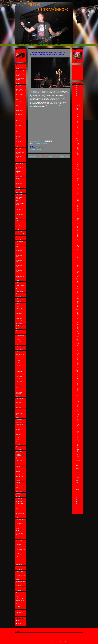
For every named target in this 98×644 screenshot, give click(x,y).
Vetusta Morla (19, 585)
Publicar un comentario (36, 150)
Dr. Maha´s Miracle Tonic (19, 226)
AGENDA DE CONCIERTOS (54, 45)
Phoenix (18, 442)
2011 (76, 509)
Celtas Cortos (19, 195)
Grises (17, 299)
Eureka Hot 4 (19, 239)
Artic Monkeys (19, 110)
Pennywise (19, 437)
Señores (18, 496)
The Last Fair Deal (20, 549)
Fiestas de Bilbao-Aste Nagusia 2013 (20, 270)
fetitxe (17, 247)
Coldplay (18, 201)
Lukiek (17, 385)
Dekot (17, 212)
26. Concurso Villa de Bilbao (20, 83)
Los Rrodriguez (20, 374)
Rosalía (18, 480)
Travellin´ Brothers (20, 575)
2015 (76, 501)
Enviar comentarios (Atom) (52, 160)
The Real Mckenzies (18, 556)
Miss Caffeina (19, 405)
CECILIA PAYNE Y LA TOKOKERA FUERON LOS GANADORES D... (77, 182)
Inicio (50, 156)
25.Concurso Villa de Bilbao (20, 79)
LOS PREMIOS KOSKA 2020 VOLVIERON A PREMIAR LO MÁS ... (77, 240)
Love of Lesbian (20, 381)
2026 (76, 86)
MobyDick (18, 407)
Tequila (18, 517)
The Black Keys (20, 523)
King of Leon (19, 331)
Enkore (18, 237)
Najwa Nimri (19, 420)
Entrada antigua (64, 156)
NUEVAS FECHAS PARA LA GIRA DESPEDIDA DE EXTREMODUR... (77, 324)
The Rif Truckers (20, 559)
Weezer (18, 596)
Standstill (18, 509)
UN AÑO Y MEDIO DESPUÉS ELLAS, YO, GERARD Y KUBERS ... (77, 293)
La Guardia (19, 342)
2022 (76, 94)
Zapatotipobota (19, 604)
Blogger (65, 641)
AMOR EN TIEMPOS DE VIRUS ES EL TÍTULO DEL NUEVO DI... (77, 152)
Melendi (18, 396)
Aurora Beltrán (19, 120)
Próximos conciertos (37, 143)
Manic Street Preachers (19, 393)
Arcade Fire (19, 106)
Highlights (18, 301)
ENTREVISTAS (41, 45)
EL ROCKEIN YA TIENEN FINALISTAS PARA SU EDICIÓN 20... (77, 414)
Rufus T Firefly (19, 488)
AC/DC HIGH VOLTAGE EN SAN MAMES (19, 91)
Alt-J (17, 97)
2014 (76, 503)
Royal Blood (19, 485)
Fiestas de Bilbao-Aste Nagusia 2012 (20, 265)
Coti (17, 207)
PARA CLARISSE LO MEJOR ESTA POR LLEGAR (77, 266)
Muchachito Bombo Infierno (20, 410)
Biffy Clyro (18, 136)
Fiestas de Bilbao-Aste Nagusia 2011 (20, 260)
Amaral (18, 99)
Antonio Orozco (20, 102)
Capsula (18, 190)
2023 (76, 92)
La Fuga (18, 339)
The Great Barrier (20, 541)
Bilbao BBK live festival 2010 (20, 176)
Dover (17, 223)
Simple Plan (19, 501)
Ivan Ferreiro (19, 309)
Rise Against (19, 474)
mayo (77, 477)
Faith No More (19, 242)
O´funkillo (18, 427)
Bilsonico (20, 621)
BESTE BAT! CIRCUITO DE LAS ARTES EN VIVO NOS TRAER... (77, 122)
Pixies (17, 447)
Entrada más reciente (35, 156)
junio (77, 474)
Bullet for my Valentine (19, 184)
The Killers (18, 547)
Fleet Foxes (19, 274)
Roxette (18, 483)
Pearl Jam (18, 434)
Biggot (17, 139)
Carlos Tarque (19, 192)
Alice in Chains (19, 94)
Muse (17, 417)
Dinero (18, 218)
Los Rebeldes (19, 371)
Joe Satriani (19, 318)
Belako (18, 131)
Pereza (18, 439)
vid (17, 588)
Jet (17, 316)
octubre (78, 461)
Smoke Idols (19, 506)
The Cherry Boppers (19, 528)
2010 (76, 511)
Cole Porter (57, 102)
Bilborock (18, 179)
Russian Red (19, 494)
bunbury (18, 187)
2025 (76, 88)
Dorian (18, 221)
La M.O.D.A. (19, 344)
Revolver (18, 471)
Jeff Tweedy (19, 313)
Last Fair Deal (19, 349)
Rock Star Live (19, 476)
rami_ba (52, 641)
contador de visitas (19, 613)
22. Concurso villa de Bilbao (20, 68)
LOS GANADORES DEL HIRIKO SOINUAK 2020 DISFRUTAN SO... (77, 354)
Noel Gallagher (19, 425)
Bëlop (17, 134)
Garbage (18, 289)
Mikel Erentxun (19, 399)
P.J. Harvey (19, 430)
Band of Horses (20, 125)
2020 (76, 98)
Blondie (18, 181)
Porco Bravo (19, 449)
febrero (78, 486)
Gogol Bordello (19, 291)
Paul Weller (19, 432)
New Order (19, 422)
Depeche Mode (20, 214)
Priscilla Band (19, 452)
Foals (17, 283)
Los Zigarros (19, 376)
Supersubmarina (20, 513)
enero (77, 489)
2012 (76, 507)
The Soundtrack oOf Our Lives (20, 564)
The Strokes (19, 567)
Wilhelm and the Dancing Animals (20, 600)
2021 (76, 96)
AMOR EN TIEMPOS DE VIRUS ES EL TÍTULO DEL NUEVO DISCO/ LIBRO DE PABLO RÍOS (47, 54)
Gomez (18, 294)
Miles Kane (19, 402)
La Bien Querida (20, 336)
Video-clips (45, 143)
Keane (17, 328)
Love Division (19, 379)
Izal (17, 311)
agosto (78, 468)
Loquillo (18, 360)
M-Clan (18, 388)
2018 (76, 495)
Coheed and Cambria (19, 198)
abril (77, 480)
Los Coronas (19, 369)
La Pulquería (19, 347)
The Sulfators (19, 569)
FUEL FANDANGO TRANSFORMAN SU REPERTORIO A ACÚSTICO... (77, 443)
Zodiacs (18, 606)
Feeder (18, 244)
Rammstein (19, 469)
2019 (76, 493)
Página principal (21, 45)
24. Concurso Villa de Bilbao (20, 75)
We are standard (20, 593)
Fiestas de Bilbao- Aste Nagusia (20, 250)
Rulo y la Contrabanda (19, 491)
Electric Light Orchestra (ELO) (20, 232)
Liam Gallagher (20, 358)
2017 (76, 497)
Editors (18, 229)
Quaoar (18, 458)
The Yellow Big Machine (19, 572)
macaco (18, 390)
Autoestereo (19, 123)
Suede (17, 511)
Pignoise (18, 444)
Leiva (17, 352)
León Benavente (20, 354)
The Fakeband (19, 537)
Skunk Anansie (19, 504)
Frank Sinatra (34, 102)
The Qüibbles (19, 553)
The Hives (18, 544)
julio (77, 472)
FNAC (17, 280)
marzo (78, 483)
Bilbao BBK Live (20, 141)
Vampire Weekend (20, 582)
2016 (76, 499)
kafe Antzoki (19, 321)
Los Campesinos (20, 365)
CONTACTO (31, 45)
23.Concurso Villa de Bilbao (20, 71)
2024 (76, 90)
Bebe (17, 129)
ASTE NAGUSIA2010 (20, 114)
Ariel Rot (18, 108)
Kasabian (18, 326)
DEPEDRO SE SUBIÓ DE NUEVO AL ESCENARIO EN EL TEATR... (77, 384)
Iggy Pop (62, 97)
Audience (18, 118)
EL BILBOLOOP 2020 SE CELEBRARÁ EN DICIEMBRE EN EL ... (77, 211)
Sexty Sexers (19, 499)
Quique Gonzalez (20, 460)
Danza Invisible (20, 209)
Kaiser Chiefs (19, 323)
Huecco (18, 304)
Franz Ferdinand (20, 285)
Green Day (19, 296)
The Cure (18, 531)
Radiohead (19, 467)
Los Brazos (19, 363)
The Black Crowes (20, 520)
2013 (76, 505)
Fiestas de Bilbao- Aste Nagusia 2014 (20, 255)
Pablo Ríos (37, 91)
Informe (18, 306)
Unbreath (18, 579)
